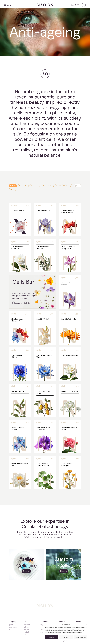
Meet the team (13, 627)
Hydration (27, 629)
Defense (26, 627)
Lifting (12, 191)
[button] (86, 624)
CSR (10, 629)
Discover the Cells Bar (22, 305)
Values (11, 626)
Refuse (66, 637)
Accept (52, 637)
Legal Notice (65, 641)
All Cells (13, 187)
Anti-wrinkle (23, 187)
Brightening (27, 626)
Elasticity (59, 187)
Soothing (26, 633)
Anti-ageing (27, 624)
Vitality (26, 634)
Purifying (26, 631)
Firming (68, 187)
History (11, 624)
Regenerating (35, 187)
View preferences (80, 637)
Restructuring (48, 187)
